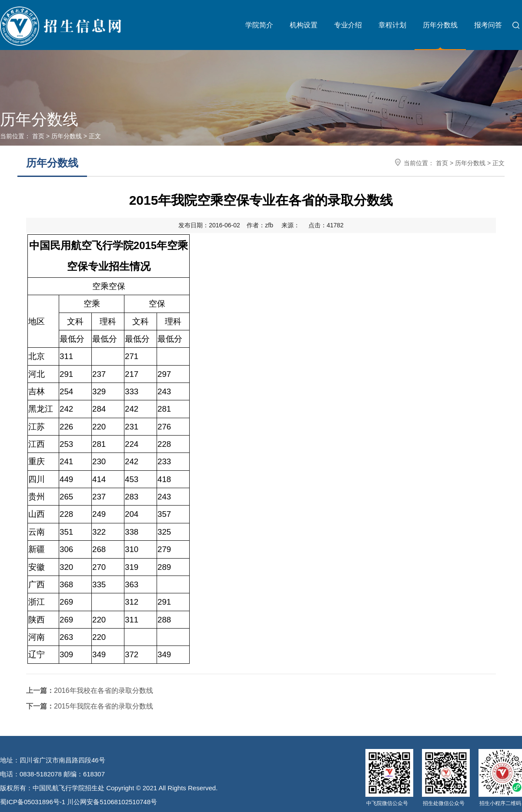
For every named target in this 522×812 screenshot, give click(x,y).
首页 (38, 136)
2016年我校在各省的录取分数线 (90, 691)
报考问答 (488, 25)
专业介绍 (348, 25)
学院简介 (259, 25)
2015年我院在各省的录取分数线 (90, 706)
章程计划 (392, 25)
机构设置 (304, 25)
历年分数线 (440, 25)
